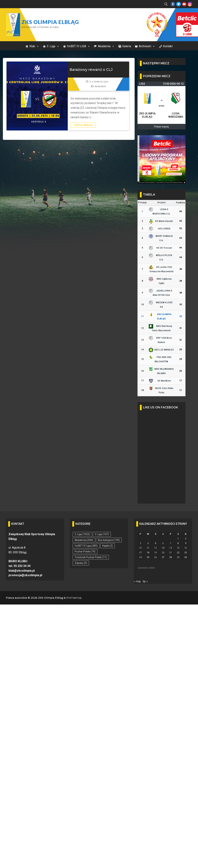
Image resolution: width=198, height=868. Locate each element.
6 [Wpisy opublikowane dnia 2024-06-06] (163, 543)
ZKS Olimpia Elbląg (50, 22)
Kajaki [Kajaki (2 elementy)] (108, 546)
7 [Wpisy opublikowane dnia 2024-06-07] (171, 543)
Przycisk (183, 16)
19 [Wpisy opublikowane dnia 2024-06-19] (155, 553)
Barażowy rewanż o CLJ (91, 70)
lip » (145, 581)
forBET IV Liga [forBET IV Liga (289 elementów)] (86, 546)
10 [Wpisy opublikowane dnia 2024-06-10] (140, 548)
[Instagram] (190, 4)
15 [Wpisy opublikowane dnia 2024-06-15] (178, 548)
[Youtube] (184, 4)
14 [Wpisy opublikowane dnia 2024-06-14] (171, 548)
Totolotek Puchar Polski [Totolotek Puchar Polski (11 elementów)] (91, 557)
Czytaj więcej (83, 125)
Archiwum (147, 46)
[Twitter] (178, 4)
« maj (137, 581)
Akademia (106, 46)
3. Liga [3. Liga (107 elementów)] (102, 534)
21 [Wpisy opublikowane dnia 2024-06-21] (171, 553)
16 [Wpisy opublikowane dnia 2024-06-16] (186, 548)
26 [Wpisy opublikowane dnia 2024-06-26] (155, 557)
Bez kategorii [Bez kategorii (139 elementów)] (109, 540)
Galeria (127, 46)
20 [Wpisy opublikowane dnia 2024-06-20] (163, 553)
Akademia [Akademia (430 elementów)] (84, 540)
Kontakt (168, 46)
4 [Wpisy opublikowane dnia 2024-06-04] (148, 543)
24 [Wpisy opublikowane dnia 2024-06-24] (140, 557)
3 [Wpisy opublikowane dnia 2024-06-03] (141, 543)
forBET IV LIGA (79, 46)
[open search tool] (166, 4)
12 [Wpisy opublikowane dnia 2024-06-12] (155, 548)
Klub (34, 46)
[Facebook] (173, 4)
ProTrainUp (74, 598)
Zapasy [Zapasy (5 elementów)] (81, 563)
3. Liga (53, 46)
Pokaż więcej (161, 127)
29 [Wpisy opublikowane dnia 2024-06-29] (178, 557)
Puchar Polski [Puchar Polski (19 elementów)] (85, 551)
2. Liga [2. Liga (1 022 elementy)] (82, 534)
